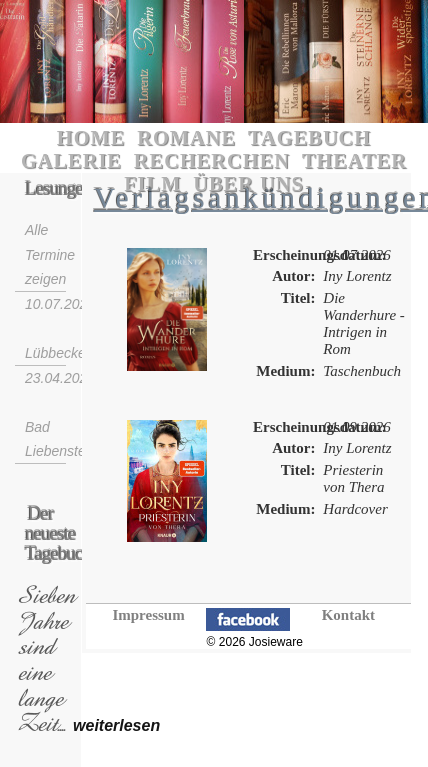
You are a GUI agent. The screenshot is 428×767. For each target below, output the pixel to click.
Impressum (148, 615)
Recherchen (212, 161)
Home (91, 138)
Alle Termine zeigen (50, 254)
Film (152, 184)
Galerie (71, 161)
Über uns (248, 184)
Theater (354, 161)
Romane (186, 138)
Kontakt (348, 615)
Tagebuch (309, 138)
